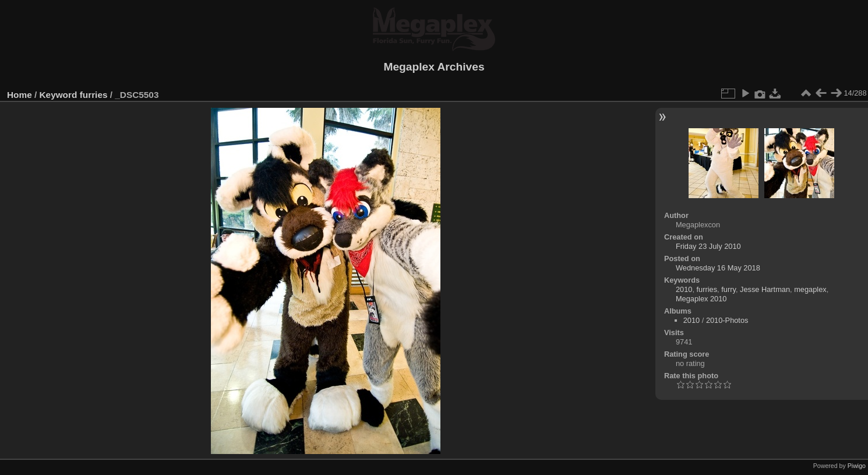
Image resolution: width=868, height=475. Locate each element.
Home (20, 95)
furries (94, 95)
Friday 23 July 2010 (708, 246)
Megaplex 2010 (701, 299)
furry (728, 289)
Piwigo (857, 466)
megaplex (810, 289)
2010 (684, 289)
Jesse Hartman (765, 289)
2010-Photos (727, 320)
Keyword (59, 95)
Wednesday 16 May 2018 (718, 268)
